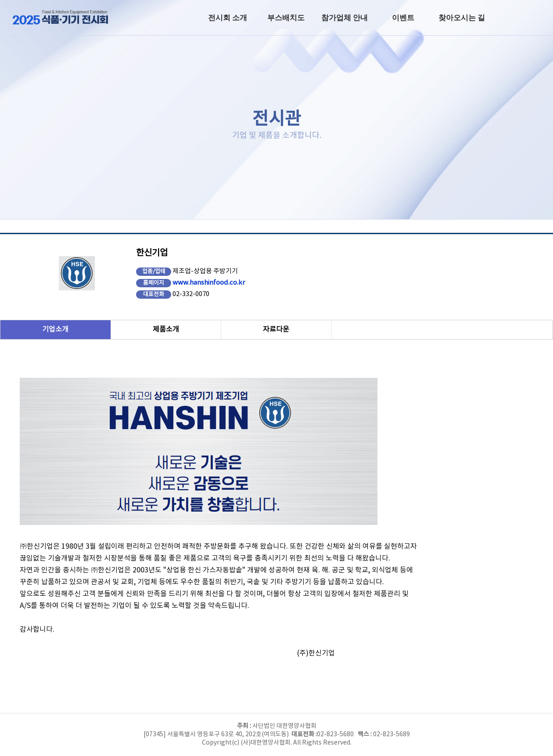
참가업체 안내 (345, 18)
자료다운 (276, 329)
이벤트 (403, 18)
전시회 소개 (228, 18)
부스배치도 (286, 18)
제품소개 (166, 329)
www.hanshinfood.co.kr (209, 283)
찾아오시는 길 (462, 18)
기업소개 (55, 329)
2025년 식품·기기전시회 (68, 18)
